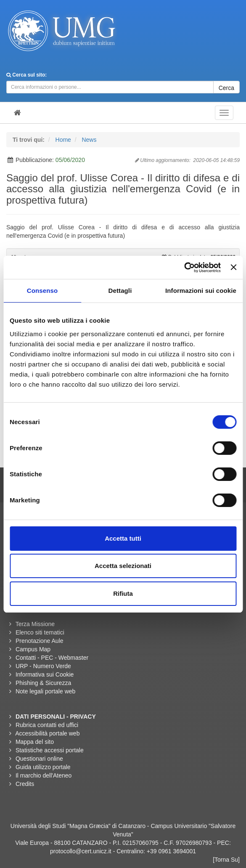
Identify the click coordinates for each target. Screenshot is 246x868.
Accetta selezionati (123, 566)
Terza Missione (35, 624)
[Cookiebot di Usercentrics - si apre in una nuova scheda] (184, 268)
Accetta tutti (123, 538)
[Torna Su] (226, 860)
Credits (25, 784)
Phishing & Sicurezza (43, 683)
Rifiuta (123, 593)
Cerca (226, 88)
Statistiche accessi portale (50, 750)
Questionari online (39, 759)
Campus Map (33, 649)
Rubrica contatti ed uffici (47, 725)
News (89, 140)
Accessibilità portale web (47, 733)
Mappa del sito (35, 742)
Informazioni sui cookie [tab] (201, 291)
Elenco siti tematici (40, 632)
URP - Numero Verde (43, 666)
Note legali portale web (45, 691)
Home (63, 140)
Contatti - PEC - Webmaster (52, 658)
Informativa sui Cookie (45, 674)
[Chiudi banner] (233, 267)
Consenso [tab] (42, 291)
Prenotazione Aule (40, 641)
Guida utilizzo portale (43, 767)
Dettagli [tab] (120, 291)
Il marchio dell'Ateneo (44, 775)
